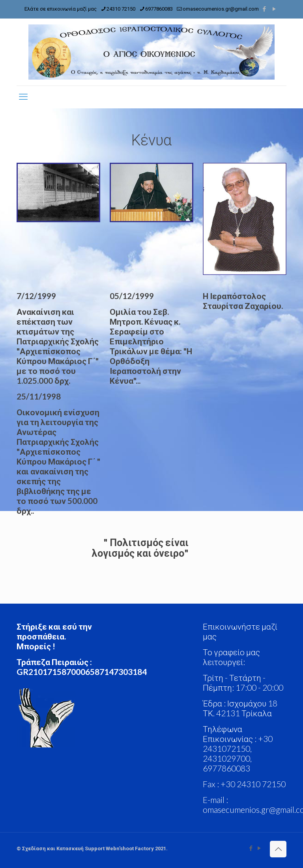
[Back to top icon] (278, 849)
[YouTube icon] (274, 9)
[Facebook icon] (264, 9)
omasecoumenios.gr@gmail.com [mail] (221, 9)
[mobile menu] (23, 97)
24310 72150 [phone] (121, 9)
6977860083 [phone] (159, 9)
